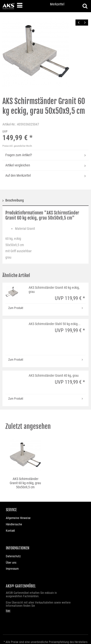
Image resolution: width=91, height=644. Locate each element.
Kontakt (10, 531)
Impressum (12, 569)
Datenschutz (13, 556)
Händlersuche (14, 524)
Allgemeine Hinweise (18, 518)
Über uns (11, 563)
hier (8, 611)
